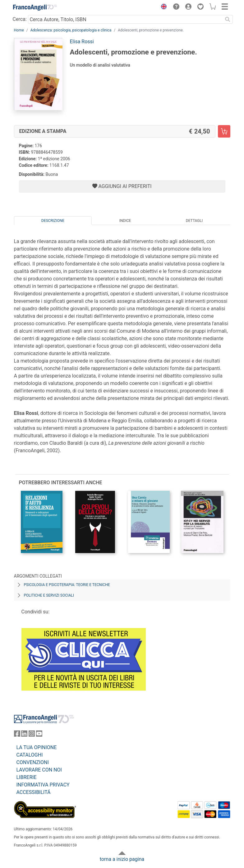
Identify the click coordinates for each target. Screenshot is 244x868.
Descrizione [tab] (53, 221)
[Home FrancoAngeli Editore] (35, 7)
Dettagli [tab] (194, 221)
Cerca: (20, 19)
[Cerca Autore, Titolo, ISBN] (125, 19)
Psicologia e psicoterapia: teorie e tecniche (67, 585)
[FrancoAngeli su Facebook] (17, 735)
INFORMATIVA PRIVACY (43, 785)
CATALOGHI (30, 755)
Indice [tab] (125, 221)
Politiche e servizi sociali (49, 595)
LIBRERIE (27, 777)
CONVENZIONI (33, 762)
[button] (163, 7)
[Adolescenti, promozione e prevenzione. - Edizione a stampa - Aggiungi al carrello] (224, 131)
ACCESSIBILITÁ (34, 792)
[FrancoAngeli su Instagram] (32, 735)
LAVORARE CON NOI (39, 770)
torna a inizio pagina (122, 859)
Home (19, 30)
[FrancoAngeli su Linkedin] (24, 735)
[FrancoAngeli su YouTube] (39, 735)
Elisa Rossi (82, 42)
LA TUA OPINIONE (37, 747)
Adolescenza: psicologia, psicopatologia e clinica (71, 30)
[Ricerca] (228, 19)
